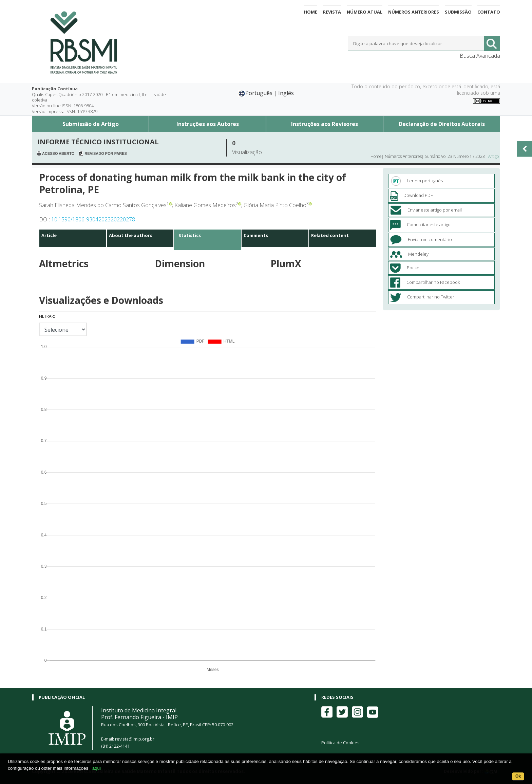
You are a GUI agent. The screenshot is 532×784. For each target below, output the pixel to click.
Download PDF (411, 195)
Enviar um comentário (421, 239)
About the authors (131, 235)
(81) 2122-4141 (115, 746)
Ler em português (416, 181)
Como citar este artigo (420, 224)
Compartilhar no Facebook (425, 282)
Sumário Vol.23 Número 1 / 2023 (455, 156)
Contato (489, 12)
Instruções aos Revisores (325, 124)
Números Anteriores (414, 12)
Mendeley (409, 254)
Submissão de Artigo (91, 124)
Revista (332, 12)
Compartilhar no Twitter (422, 297)
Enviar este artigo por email (426, 210)
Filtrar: (47, 316)
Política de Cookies (340, 743)
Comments (256, 235)
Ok (518, 776)
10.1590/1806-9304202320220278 (93, 219)
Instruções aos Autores (208, 124)
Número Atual (365, 12)
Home (310, 12)
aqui (97, 768)
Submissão (458, 12)
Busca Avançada (480, 56)
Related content (330, 235)
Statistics (190, 235)
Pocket (405, 268)
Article (49, 235)
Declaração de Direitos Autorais (442, 124)
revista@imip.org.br (135, 739)
